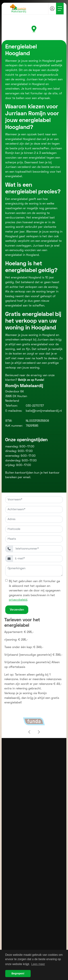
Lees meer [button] (38, 964)
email (27, 477)
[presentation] (30, 732)
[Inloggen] (52, 9)
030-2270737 (35, 406)
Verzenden (17, 610)
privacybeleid (18, 600)
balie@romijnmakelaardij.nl (44, 411)
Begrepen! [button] (18, 973)
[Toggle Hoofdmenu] (60, 9)
